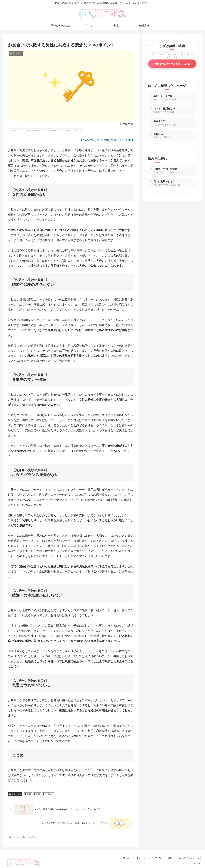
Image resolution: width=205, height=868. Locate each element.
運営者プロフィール (189, 858)
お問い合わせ (127, 858)
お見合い (48, 794)
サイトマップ (143, 858)
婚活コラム (15, 794)
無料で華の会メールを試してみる (172, 64)
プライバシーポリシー (165, 858)
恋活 (37, 794)
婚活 (28, 794)
